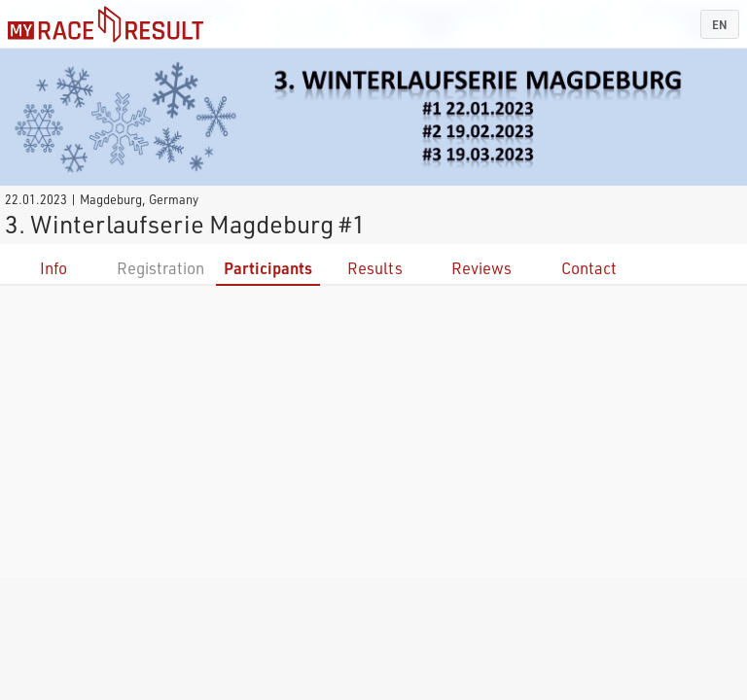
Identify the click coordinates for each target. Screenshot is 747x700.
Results (375, 268)
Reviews (481, 268)
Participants (268, 268)
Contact (589, 268)
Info (53, 268)
